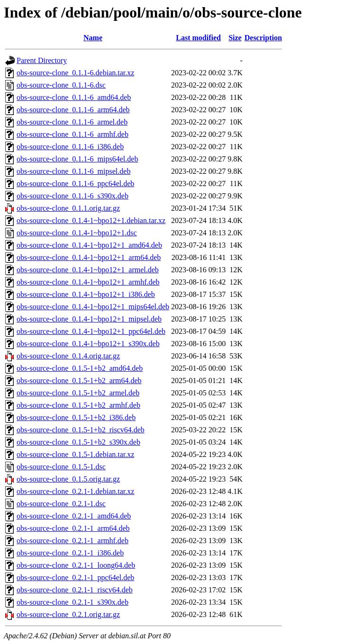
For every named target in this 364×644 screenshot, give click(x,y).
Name (93, 38)
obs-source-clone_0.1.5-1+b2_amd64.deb (80, 368)
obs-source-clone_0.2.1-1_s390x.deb (73, 602)
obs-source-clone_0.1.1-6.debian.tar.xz (75, 73)
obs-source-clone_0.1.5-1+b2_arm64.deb (79, 380)
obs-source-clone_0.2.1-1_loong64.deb (76, 565)
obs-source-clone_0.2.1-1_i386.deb (70, 553)
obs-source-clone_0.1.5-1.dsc (61, 467)
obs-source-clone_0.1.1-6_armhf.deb (73, 134)
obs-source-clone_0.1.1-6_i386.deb (70, 147)
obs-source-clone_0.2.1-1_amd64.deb (74, 516)
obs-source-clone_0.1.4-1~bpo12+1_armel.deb (88, 270)
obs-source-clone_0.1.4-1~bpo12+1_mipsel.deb (89, 319)
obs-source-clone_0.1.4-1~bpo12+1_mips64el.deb (93, 307)
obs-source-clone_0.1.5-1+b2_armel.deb (78, 393)
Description (263, 38)
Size (235, 38)
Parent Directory (42, 60)
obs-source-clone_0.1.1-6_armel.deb (72, 122)
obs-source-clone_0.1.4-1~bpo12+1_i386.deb (86, 294)
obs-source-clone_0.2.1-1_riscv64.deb (75, 590)
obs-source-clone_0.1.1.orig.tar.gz (68, 208)
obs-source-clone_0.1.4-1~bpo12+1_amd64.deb (89, 245)
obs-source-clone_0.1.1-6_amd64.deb (74, 97)
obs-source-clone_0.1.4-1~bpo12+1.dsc (77, 233)
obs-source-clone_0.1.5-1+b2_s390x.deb (78, 442)
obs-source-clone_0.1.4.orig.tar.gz (68, 356)
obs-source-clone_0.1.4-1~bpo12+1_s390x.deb (88, 344)
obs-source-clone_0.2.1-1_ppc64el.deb (75, 577)
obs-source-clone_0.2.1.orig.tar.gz (68, 614)
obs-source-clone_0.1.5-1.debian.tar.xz (75, 454)
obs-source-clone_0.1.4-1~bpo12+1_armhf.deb (88, 282)
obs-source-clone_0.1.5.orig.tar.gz (68, 479)
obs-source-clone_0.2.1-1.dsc (61, 504)
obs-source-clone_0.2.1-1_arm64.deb (73, 528)
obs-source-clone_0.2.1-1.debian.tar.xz (75, 491)
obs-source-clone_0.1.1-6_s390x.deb (73, 196)
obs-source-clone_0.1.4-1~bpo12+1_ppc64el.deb (91, 331)
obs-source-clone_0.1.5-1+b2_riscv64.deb (81, 430)
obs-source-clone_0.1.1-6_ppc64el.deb (75, 183)
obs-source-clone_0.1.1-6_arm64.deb (73, 110)
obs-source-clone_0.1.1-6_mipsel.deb (73, 171)
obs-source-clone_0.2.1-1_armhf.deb (73, 541)
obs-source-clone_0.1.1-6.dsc (61, 85)
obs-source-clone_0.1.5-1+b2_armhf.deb (78, 405)
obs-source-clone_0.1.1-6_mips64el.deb (77, 159)
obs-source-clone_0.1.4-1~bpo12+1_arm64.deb (89, 257)
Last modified (198, 38)
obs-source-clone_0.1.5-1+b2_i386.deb (76, 417)
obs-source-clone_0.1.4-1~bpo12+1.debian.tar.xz (91, 220)
